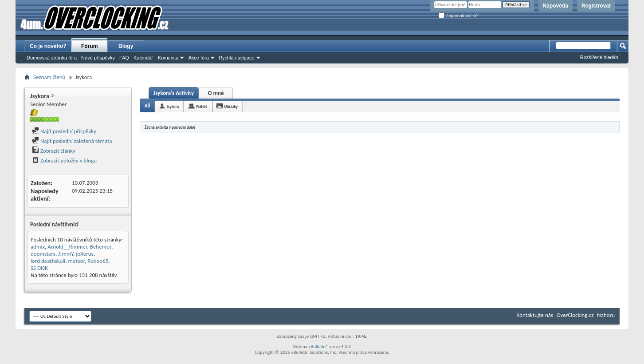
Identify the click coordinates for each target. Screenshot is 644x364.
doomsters (43, 254)
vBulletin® (318, 346)
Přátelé (201, 106)
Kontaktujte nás (535, 315)
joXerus (84, 254)
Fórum (89, 46)
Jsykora (173, 106)
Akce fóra (198, 58)
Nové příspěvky (98, 58)
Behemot (101, 247)
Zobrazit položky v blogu (64, 160)
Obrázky (231, 106)
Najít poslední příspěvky (64, 131)
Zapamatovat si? (459, 16)
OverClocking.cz (575, 315)
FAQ (124, 58)
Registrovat (596, 6)
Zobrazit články (54, 151)
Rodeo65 (98, 261)
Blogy (126, 46)
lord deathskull (48, 261)
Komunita (168, 58)
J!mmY (66, 254)
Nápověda (556, 6)
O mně (216, 93)
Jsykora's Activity (174, 93)
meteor (76, 261)
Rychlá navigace (237, 58)
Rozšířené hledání (600, 57)
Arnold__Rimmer (67, 247)
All (147, 106)
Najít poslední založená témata (72, 141)
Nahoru (606, 315)
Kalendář (143, 58)
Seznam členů (49, 77)
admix (38, 247)
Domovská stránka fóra (52, 58)
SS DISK (39, 268)
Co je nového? (48, 46)
